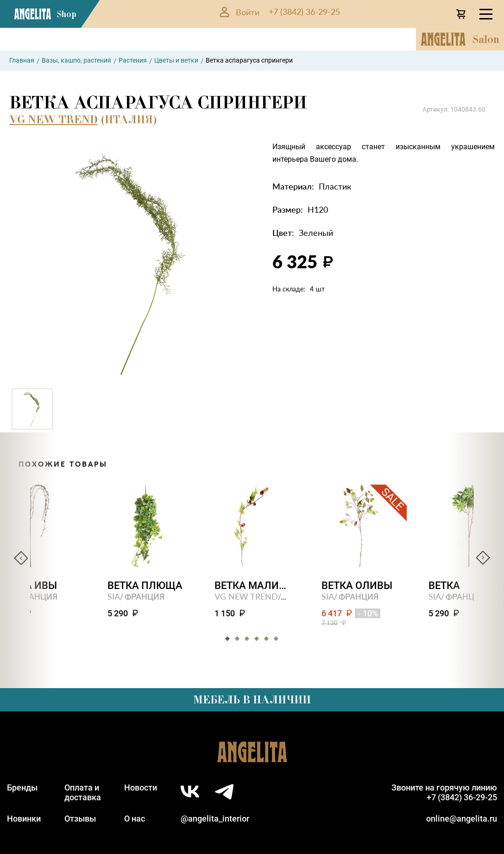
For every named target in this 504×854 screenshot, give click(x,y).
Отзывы (80, 819)
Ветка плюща (145, 585)
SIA (114, 596)
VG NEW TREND (54, 119)
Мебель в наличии (252, 699)
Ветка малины (252, 585)
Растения (133, 60)
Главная (22, 60)
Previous (21, 558)
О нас (135, 819)
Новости (141, 788)
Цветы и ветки (176, 60)
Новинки (24, 819)
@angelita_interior (215, 819)
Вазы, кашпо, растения (76, 60)
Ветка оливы (357, 585)
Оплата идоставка (83, 792)
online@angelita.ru (462, 819)
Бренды (22, 788)
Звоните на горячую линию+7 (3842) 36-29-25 (444, 792)
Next (483, 558)
